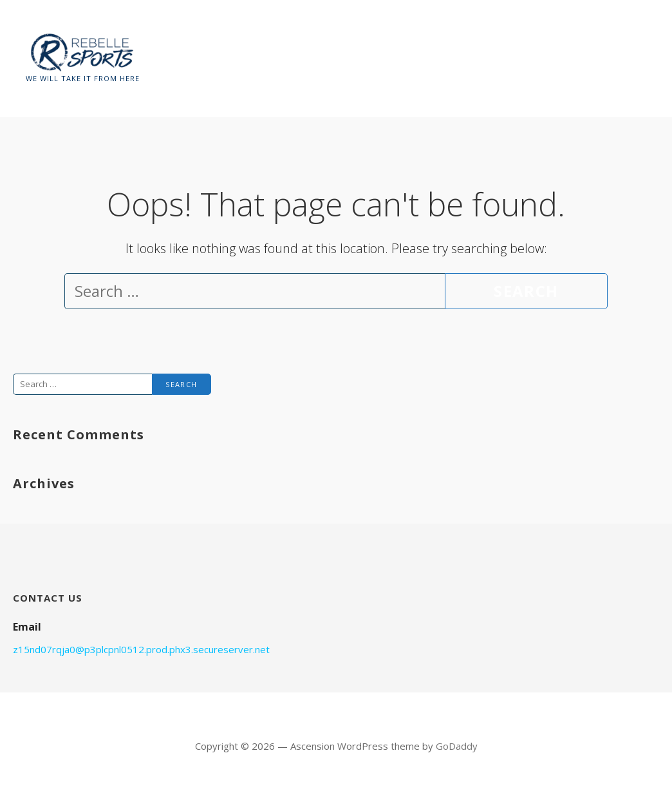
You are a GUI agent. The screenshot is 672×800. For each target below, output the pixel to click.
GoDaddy (457, 746)
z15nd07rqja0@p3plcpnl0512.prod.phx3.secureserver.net (141, 649)
